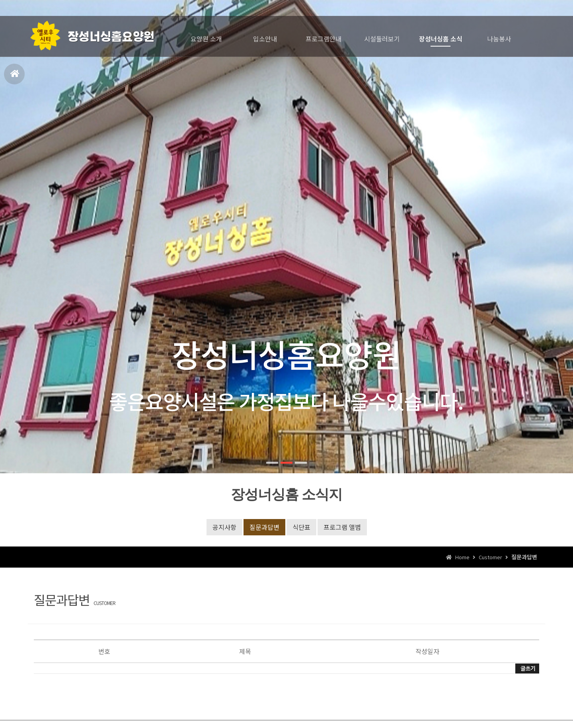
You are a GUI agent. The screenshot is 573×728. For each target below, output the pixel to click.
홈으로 (15, 77)
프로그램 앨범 (342, 527)
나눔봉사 (499, 39)
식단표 (301, 527)
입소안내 (265, 39)
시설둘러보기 (382, 39)
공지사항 (224, 527)
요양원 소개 (206, 39)
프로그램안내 (324, 39)
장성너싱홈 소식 (441, 39)
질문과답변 (264, 527)
